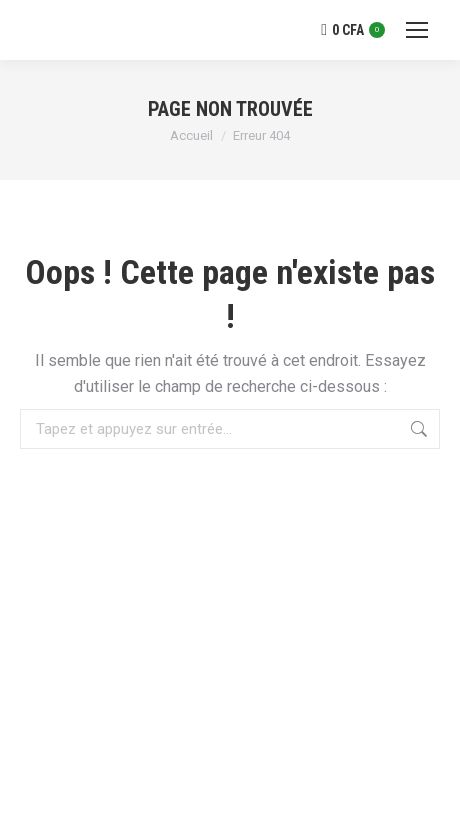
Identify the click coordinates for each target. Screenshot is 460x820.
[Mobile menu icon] (417, 30)
